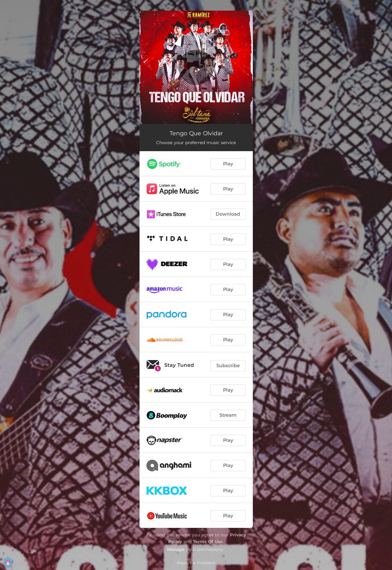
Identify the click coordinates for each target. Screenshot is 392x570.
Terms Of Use (208, 541)
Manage (176, 549)
